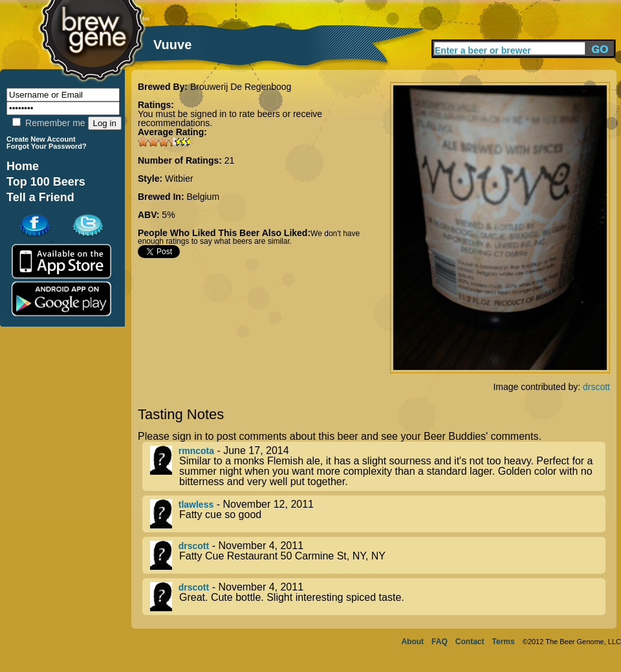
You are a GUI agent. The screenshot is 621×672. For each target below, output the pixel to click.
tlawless (196, 504)
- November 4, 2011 (378, 555)
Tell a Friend (40, 197)
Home (23, 166)
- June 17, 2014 (378, 466)
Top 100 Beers (46, 182)
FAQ (440, 642)
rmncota (196, 451)
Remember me (49, 123)
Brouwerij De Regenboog (241, 87)
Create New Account (41, 139)
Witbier (179, 179)
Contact (470, 642)
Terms (504, 642)
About (412, 642)
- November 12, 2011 (378, 514)
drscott (596, 387)
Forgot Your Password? (47, 146)
